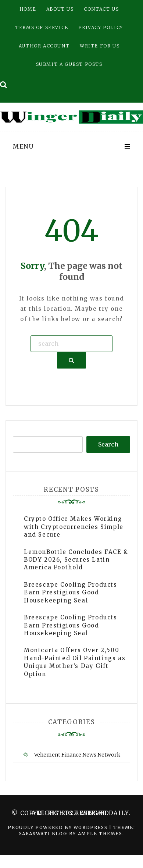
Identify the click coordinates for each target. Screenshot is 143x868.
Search (108, 444)
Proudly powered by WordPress (58, 827)
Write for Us (100, 46)
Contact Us (101, 9)
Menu (23, 146)
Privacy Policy (101, 27)
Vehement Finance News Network (77, 755)
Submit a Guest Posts (69, 64)
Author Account (44, 46)
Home (28, 9)
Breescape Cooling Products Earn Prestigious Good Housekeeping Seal (71, 593)
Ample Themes (100, 834)
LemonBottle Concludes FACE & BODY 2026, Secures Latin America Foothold (76, 560)
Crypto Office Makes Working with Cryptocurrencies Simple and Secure (74, 527)
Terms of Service (42, 27)
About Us (60, 9)
